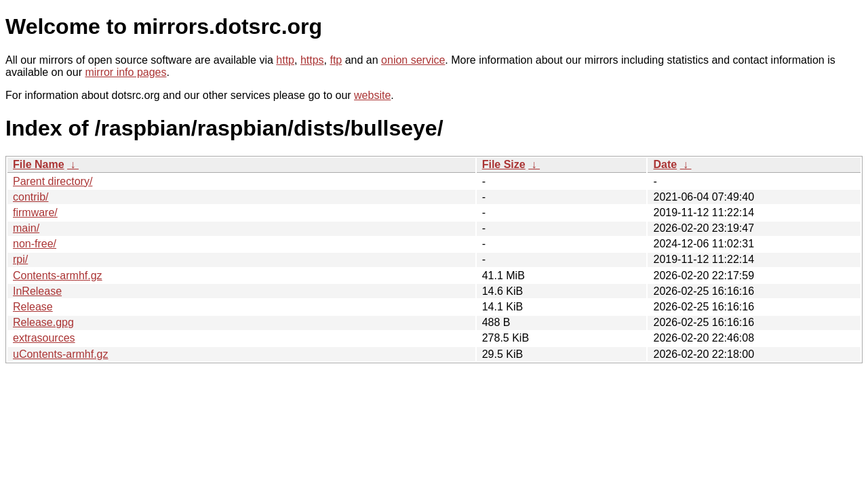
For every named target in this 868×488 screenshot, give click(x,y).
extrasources (44, 338)
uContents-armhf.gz (61, 354)
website (372, 95)
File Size (504, 164)
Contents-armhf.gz (58, 276)
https (312, 60)
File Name (39, 164)
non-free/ (35, 244)
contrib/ (31, 197)
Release (33, 307)
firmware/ (35, 212)
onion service (413, 60)
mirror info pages (125, 72)
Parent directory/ (53, 181)
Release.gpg (43, 322)
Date (665, 164)
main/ (26, 228)
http (285, 60)
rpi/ (20, 259)
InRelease (37, 291)
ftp (336, 60)
